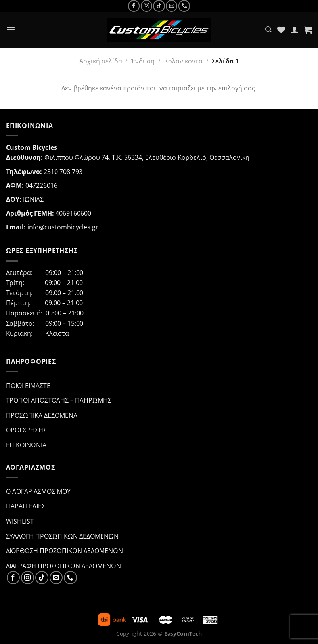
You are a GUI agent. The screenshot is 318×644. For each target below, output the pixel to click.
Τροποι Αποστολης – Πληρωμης (59, 400)
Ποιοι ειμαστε (28, 386)
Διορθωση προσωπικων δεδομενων (64, 551)
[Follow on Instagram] (147, 6)
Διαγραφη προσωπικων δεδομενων (63, 566)
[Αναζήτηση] (268, 30)
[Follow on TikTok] (159, 6)
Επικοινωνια (26, 445)
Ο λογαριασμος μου (38, 491)
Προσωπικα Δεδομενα (42, 415)
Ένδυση (143, 61)
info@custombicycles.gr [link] (63, 227)
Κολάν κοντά (183, 61)
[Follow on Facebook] (134, 6)
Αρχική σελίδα (101, 61)
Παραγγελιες (26, 506)
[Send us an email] (171, 6)
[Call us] (184, 6)
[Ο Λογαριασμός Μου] (295, 30)
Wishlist (20, 521)
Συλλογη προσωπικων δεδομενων (62, 536)
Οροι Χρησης (26, 430)
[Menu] (11, 30)
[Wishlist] (281, 30)
